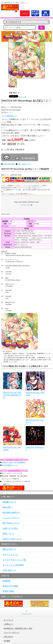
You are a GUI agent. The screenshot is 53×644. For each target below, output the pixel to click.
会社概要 (7, 641)
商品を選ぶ (7, 507)
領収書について (9, 502)
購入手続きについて (11, 523)
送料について (8, 534)
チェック (23, 97)
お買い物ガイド (9, 570)
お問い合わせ (8, 637)
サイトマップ (8, 620)
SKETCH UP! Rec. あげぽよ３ (35, 421)
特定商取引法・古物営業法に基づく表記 (18, 628)
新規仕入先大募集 (10, 586)
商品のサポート (9, 549)
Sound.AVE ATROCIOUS (35, 449)
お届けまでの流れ (10, 528)
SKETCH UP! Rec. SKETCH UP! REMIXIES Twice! (12, 395)
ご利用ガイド (8, 624)
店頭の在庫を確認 (9, 164)
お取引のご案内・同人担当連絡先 (13, 462)
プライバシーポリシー (12, 633)
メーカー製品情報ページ (9, 116)
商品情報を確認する (11, 513)
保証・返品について (24, 164)
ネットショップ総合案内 (13, 565)
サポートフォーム (10, 555)
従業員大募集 (8, 591)
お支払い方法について (12, 539)
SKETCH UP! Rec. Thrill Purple (35, 394)
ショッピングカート (11, 518)
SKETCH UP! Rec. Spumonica (12, 449)
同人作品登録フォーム (10, 465)
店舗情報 (6, 581)
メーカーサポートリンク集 (14, 560)
